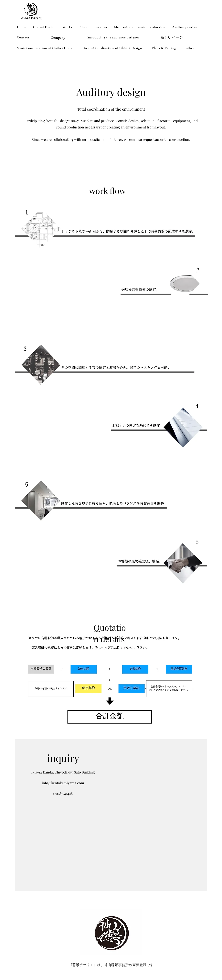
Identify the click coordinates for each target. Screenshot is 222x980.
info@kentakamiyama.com (63, 783)
